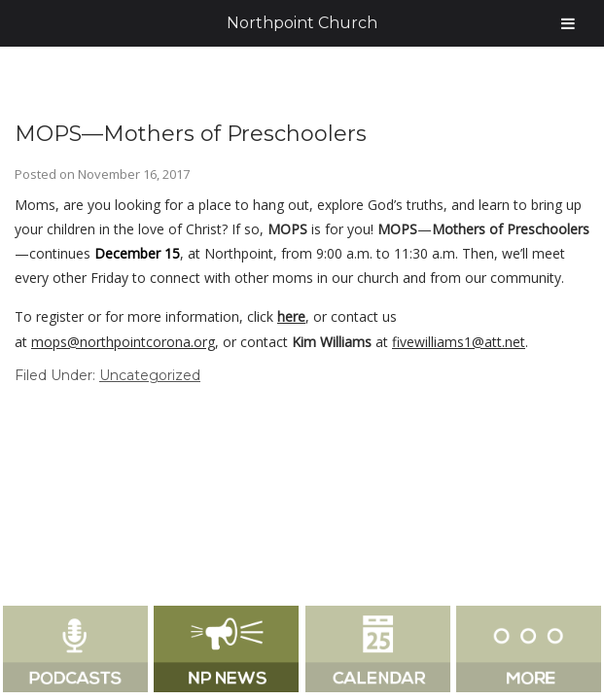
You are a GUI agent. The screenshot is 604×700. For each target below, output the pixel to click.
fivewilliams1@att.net (459, 342)
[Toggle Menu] (568, 23)
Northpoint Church (302, 23)
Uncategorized (150, 375)
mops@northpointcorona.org (123, 342)
